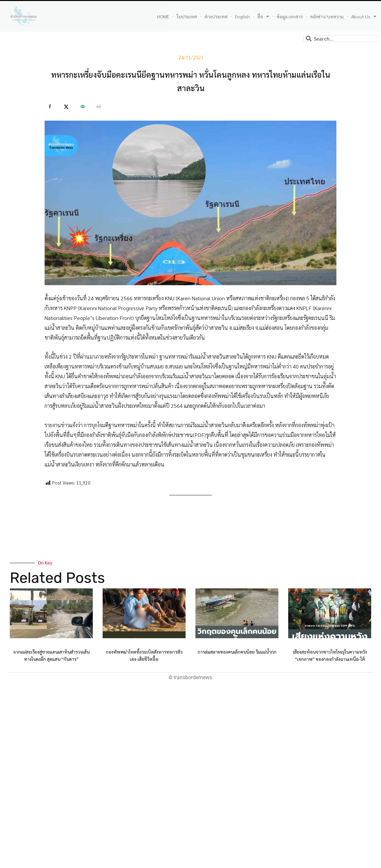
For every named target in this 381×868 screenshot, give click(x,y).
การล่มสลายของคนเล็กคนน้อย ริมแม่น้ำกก (237, 652)
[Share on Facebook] (50, 107)
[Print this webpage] (99, 107)
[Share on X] (66, 107)
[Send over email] (83, 107)
